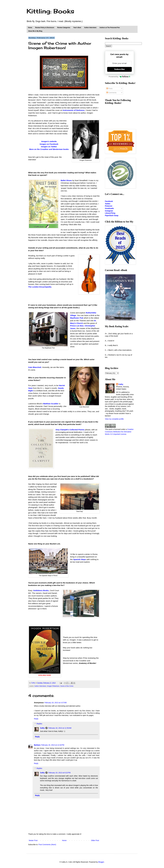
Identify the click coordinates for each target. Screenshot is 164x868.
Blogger (101, 862)
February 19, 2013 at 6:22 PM (59, 773)
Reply (36, 719)
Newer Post (33, 840)
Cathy (42, 728)
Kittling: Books (50, 11)
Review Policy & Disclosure (45, 28)
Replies (39, 724)
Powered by (119, 77)
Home (30, 28)
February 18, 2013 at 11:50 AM (60, 728)
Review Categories (64, 28)
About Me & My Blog (35, 31)
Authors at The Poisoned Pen (110, 28)
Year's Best (77, 28)
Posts (110, 88)
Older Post (95, 840)
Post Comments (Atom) (47, 845)
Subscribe (119, 69)
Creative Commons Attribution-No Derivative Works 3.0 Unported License (119, 432)
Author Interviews (90, 28)
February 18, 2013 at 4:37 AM (55, 703)
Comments (112, 93)
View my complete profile (114, 419)
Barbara (37, 745)
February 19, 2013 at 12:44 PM (53, 745)
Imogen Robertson (53, 686)
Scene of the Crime (67, 686)
